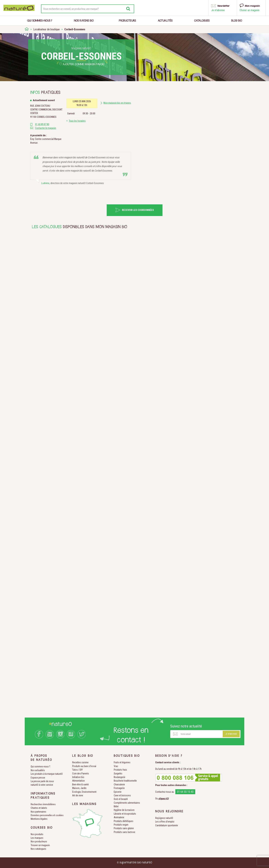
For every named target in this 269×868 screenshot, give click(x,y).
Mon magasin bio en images (117, 103)
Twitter (81, 734)
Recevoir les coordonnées (138, 210)
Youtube (50, 734)
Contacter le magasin (46, 128)
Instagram (60, 734)
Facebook (39, 734)
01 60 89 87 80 (42, 124)
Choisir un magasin (250, 10)
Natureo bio (19, 8)
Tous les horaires (77, 121)
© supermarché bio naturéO (134, 863)
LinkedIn (71, 734)
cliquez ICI (163, 799)
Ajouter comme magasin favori (84, 65)
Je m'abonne (231, 734)
